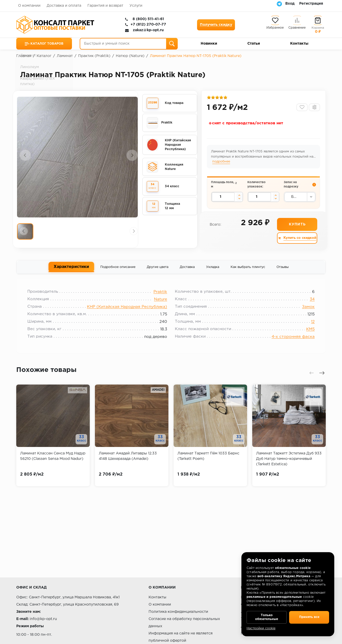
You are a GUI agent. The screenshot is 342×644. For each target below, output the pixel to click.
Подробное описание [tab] (118, 271)
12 (310, 328)
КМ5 (307, 335)
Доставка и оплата (64, 6)
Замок (305, 313)
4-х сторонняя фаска (290, 343)
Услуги (136, 6)
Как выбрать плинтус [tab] (248, 271)
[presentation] (25, 156)
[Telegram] (279, 4)
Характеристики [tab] (71, 271)
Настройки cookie (261, 628)
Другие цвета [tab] (158, 271)
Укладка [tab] (213, 271)
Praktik (160, 298)
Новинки (209, 44)
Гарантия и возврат (105, 6)
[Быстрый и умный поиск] (129, 44)
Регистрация (311, 4)
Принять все (309, 616)
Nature (161, 305)
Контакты (299, 44)
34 (309, 305)
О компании (29, 6)
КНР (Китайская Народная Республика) (127, 313)
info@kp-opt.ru (43, 619)
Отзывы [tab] (283, 271)
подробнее (228, 163)
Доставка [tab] (187, 271)
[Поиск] (172, 44)
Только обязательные (267, 616)
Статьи (254, 44)
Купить (297, 228)
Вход (290, 4)
